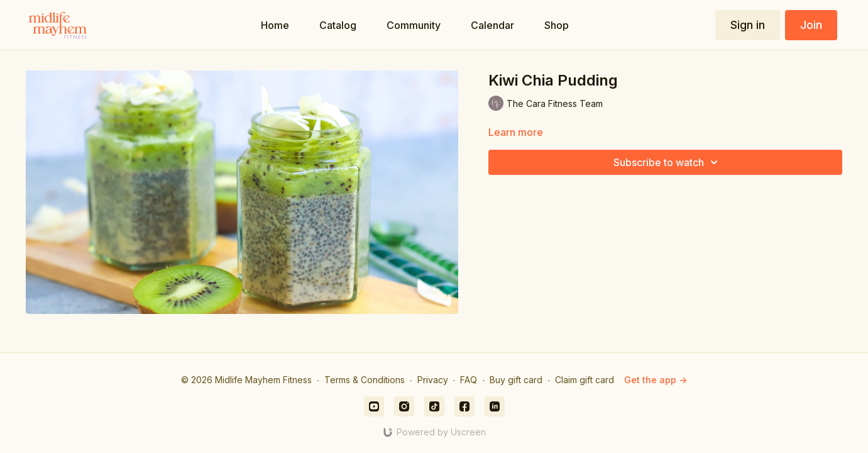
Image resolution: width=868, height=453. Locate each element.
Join (811, 25)
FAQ (469, 380)
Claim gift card (585, 380)
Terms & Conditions (365, 380)
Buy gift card (516, 380)
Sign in (748, 25)
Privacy (433, 380)
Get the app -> (656, 380)
